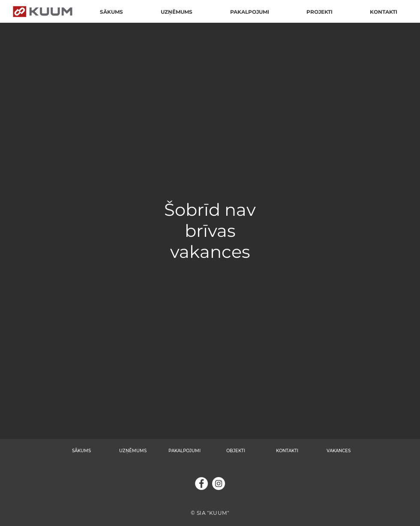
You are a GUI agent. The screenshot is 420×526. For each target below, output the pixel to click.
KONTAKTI (287, 451)
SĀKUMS (81, 451)
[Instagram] (219, 484)
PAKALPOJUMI (184, 451)
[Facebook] (201, 484)
